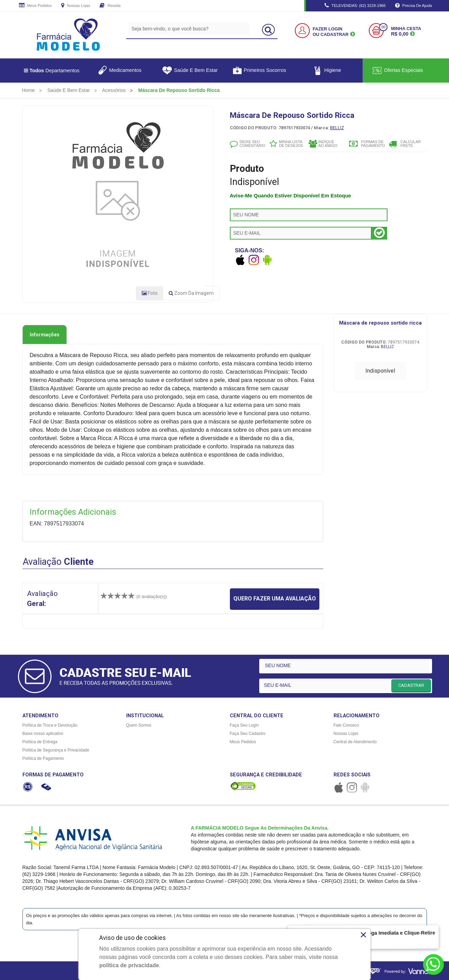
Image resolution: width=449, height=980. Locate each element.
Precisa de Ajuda (414, 6)
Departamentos (52, 71)
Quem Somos (139, 725)
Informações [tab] (45, 335)
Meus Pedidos (35, 6)
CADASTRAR (411, 685)
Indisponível (380, 371)
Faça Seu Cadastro (248, 734)
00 (383, 27)
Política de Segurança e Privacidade (56, 750)
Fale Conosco (346, 725)
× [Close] (363, 935)
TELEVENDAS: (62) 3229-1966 (355, 6)
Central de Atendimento (355, 742)
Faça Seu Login (244, 725)
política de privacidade (129, 965)
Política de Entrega (40, 742)
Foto (150, 293)
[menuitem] (29, 90)
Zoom (191, 293)
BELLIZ (337, 128)
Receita (110, 6)
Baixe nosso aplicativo (43, 734)
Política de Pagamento (43, 758)
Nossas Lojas (76, 6)
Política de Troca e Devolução (50, 725)
